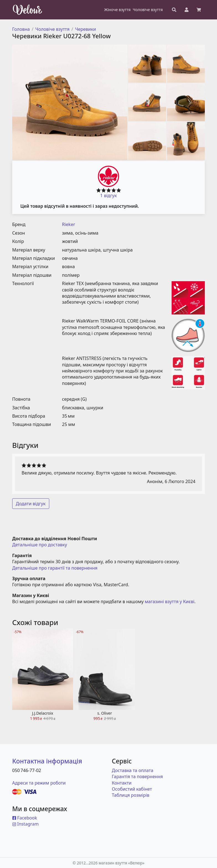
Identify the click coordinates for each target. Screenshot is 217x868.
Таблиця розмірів (131, 795)
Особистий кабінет (132, 789)
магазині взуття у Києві (170, 601)
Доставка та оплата (133, 770)
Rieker (69, 224)
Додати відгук (31, 504)
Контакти (122, 783)
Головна (21, 29)
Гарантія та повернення (137, 776)
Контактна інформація (47, 761)
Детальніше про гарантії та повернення (55, 568)
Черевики (86, 29)
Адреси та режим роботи (39, 783)
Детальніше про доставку (40, 545)
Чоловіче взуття (53, 29)
